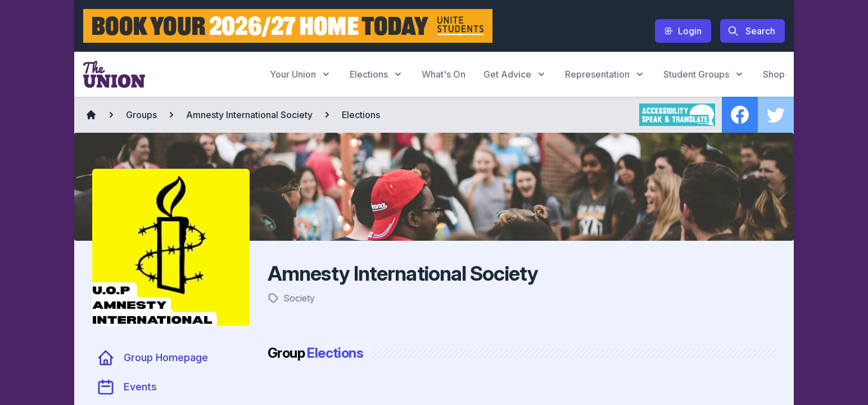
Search (751, 31)
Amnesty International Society (249, 115)
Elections (361, 115)
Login (683, 31)
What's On (444, 74)
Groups (141, 115)
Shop (774, 74)
